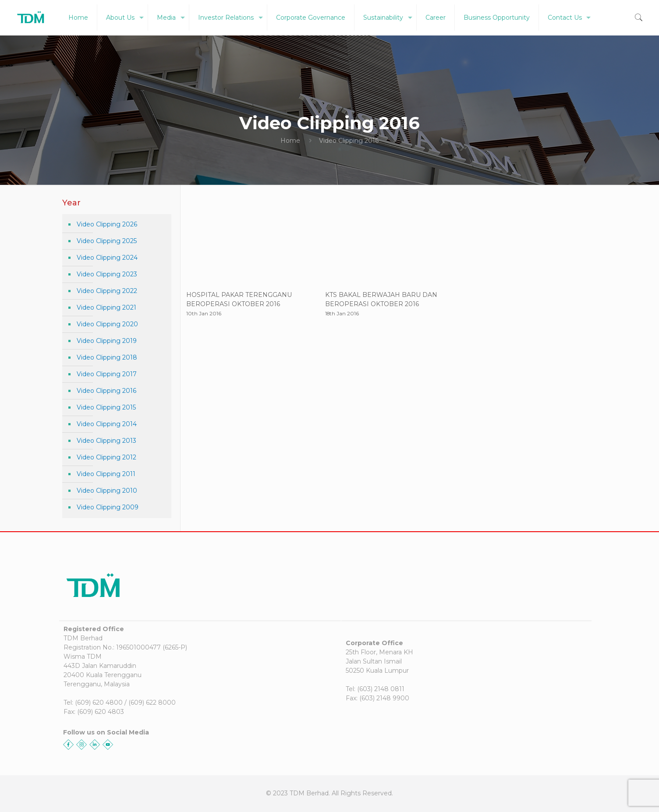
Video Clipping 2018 (107, 357)
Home (290, 141)
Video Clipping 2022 (107, 291)
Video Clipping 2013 (106, 441)
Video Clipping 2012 (106, 457)
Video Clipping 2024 (107, 258)
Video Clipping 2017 (107, 374)
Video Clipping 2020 (107, 324)
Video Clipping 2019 (107, 341)
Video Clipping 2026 (107, 224)
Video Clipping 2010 (107, 491)
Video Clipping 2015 (106, 407)
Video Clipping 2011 (106, 474)
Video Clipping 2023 (107, 274)
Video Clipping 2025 (107, 241)
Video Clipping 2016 (106, 391)
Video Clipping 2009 (108, 507)
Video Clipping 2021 (106, 307)
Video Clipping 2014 (107, 424)
